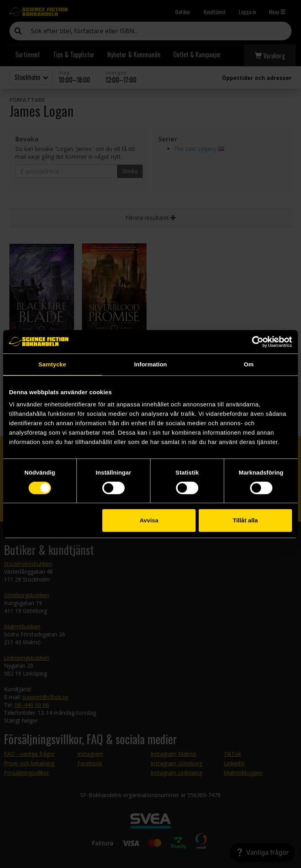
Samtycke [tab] (52, 364)
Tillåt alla (245, 520)
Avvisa (149, 520)
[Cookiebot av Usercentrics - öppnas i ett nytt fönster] (258, 342)
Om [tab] (249, 364)
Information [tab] (150, 364)
